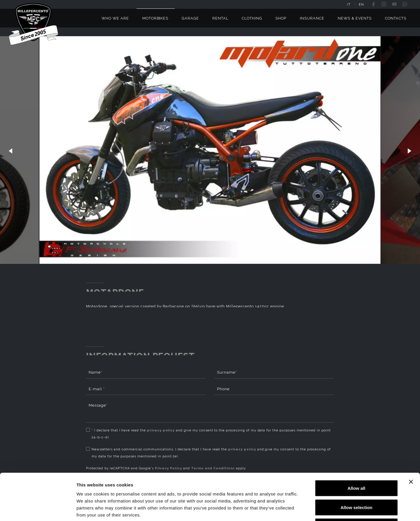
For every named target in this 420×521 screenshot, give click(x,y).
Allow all (357, 444)
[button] (10, 150)
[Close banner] (411, 438)
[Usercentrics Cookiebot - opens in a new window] (38, 510)
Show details (306, 509)
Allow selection (356, 464)
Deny (357, 483)
